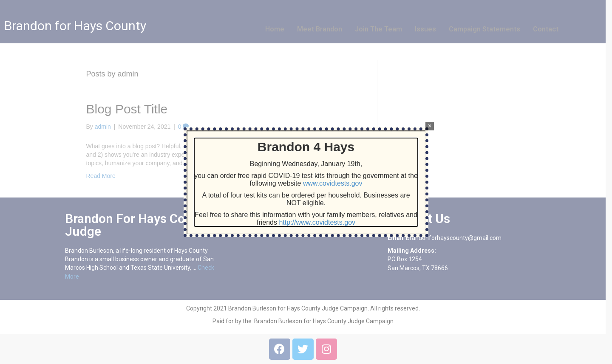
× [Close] (429, 126)
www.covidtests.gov (333, 183)
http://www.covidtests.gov (317, 222)
